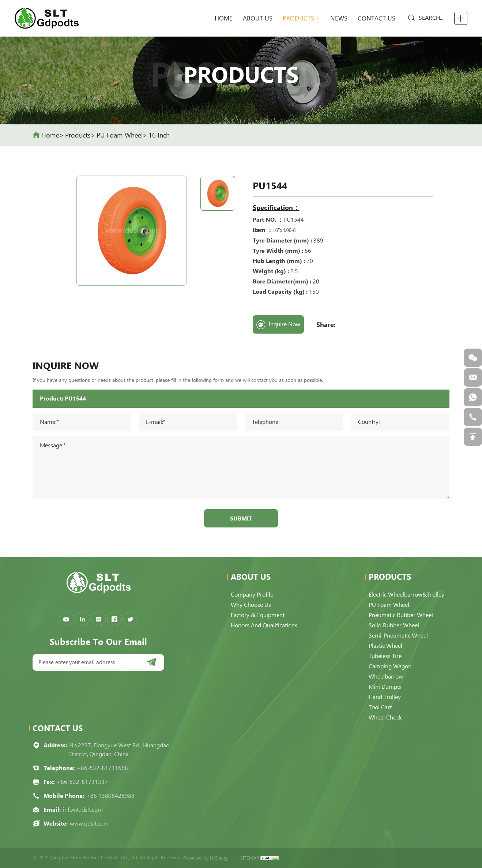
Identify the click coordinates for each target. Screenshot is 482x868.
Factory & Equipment (258, 615)
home (224, 18)
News (339, 18)
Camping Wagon (390, 666)
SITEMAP (250, 858)
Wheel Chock (385, 717)
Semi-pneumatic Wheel (398, 636)
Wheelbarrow (386, 677)
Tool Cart (380, 707)
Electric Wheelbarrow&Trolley (406, 595)
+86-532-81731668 (102, 768)
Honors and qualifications (264, 625)
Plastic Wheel (385, 646)
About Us (258, 18)
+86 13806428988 (110, 796)
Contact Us (376, 18)
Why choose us (251, 605)
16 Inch (159, 135)
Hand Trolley (385, 697)
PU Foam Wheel (120, 135)
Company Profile (252, 595)
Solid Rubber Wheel (394, 625)
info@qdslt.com (83, 810)
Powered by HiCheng (206, 858)
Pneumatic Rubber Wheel (401, 615)
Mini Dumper (385, 687)
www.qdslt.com (89, 824)
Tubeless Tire (385, 656)
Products (298, 18)
